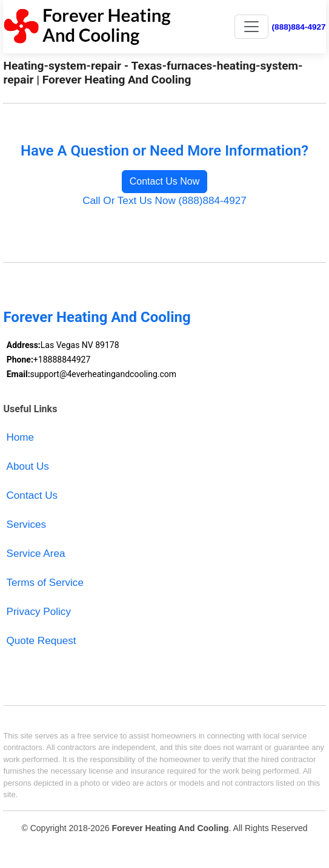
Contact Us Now (165, 181)
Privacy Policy (39, 612)
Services (27, 524)
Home (21, 437)
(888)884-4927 (299, 27)
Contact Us (32, 495)
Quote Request (42, 641)
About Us (28, 466)
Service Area (36, 554)
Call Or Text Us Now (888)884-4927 (164, 201)
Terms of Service (45, 583)
